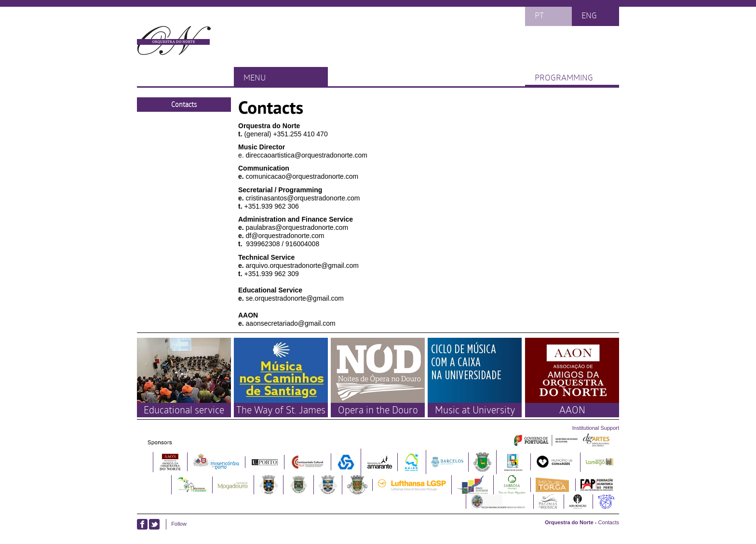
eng (589, 15)
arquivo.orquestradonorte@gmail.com (302, 265)
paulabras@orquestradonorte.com (297, 227)
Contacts (184, 104)
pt (539, 15)
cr (249, 198)
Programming (564, 77)
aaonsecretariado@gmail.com (291, 323)
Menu (255, 77)
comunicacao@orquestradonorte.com (302, 176)
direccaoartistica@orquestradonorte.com (307, 155)
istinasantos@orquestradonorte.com (305, 198)
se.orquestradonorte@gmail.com (295, 298)
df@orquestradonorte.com (285, 236)
